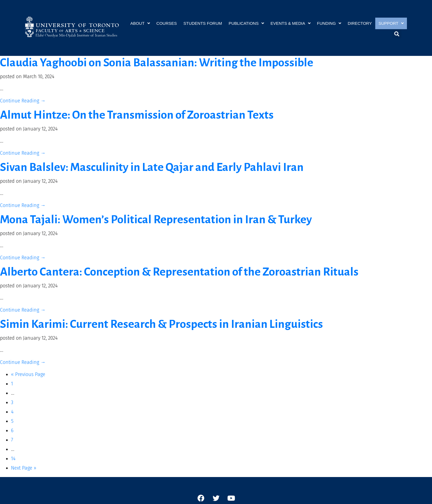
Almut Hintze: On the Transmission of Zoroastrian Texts (137, 115)
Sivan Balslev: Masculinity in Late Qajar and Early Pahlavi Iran (152, 167)
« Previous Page (28, 374)
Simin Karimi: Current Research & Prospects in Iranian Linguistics (161, 324)
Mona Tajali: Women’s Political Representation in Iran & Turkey (156, 220)
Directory (360, 23)
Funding (329, 23)
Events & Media (291, 23)
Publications (246, 23)
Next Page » (24, 468)
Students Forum (203, 23)
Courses (167, 23)
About (140, 23)
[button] (397, 34)
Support (391, 23)
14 (13, 459)
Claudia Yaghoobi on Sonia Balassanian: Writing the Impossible (157, 63)
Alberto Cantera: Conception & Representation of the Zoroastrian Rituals (179, 272)
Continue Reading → (23, 101)
